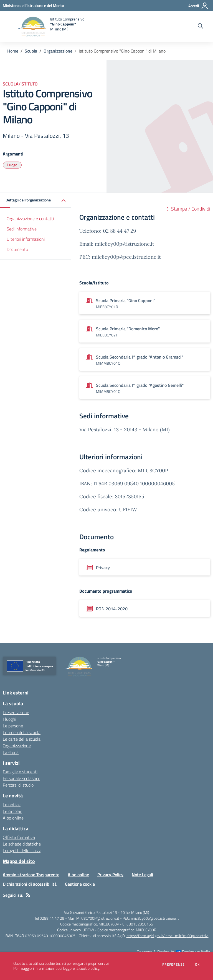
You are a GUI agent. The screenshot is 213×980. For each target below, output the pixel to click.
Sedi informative (22, 229)
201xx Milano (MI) (135, 912)
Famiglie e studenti (20, 772)
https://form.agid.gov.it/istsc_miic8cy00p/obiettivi (168, 936)
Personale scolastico (21, 778)
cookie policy (89, 968)
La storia (11, 752)
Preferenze (173, 965)
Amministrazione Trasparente (31, 875)
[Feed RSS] (28, 895)
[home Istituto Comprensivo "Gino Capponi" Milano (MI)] (51, 27)
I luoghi (9, 719)
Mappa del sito (19, 861)
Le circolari (12, 811)
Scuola (31, 51)
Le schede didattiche (22, 844)
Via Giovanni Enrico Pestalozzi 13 (91, 912)
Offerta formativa (19, 837)
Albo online (13, 818)
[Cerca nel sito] (200, 27)
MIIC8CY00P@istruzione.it (98, 918)
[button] (35, 200)
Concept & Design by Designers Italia (173, 952)
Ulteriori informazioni (26, 239)
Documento (17, 249)
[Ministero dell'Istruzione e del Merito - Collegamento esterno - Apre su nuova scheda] (33, 5)
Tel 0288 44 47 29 (49, 918)
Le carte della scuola (22, 739)
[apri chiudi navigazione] (9, 27)
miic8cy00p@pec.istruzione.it (126, 257)
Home (13, 51)
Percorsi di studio (18, 785)
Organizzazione (58, 51)
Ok (197, 965)
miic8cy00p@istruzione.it (125, 244)
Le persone (13, 726)
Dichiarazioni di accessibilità (30, 884)
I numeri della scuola (22, 732)
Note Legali (142, 875)
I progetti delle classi (22, 851)
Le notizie (12, 805)
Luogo (12, 165)
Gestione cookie (80, 884)
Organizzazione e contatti (30, 219)
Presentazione (16, 712)
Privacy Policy (110, 875)
